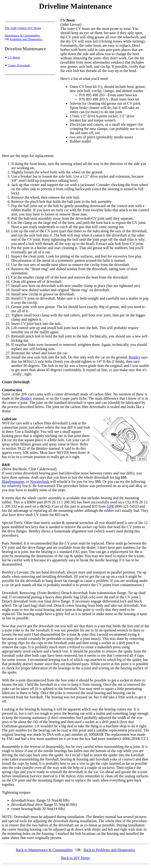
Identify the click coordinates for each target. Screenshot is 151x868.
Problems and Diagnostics (26, 39)
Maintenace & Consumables (22, 35)
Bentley (135, 357)
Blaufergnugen (13, 482)
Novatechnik (40, 482)
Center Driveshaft (19, 65)
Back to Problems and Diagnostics (109, 850)
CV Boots (14, 57)
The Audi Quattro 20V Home (23, 28)
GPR (110, 506)
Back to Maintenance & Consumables (44, 850)
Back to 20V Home (76, 858)
